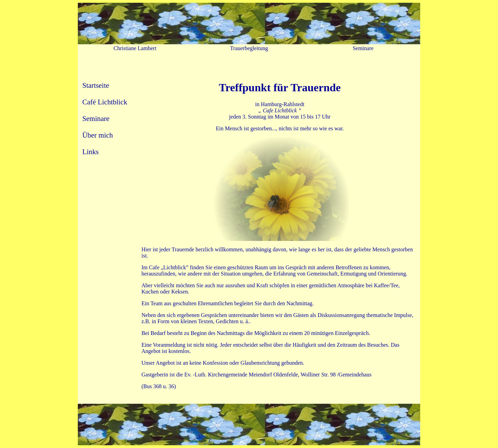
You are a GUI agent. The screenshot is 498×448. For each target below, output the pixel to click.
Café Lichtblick (105, 102)
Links (90, 152)
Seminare (96, 118)
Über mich (98, 135)
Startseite (96, 85)
